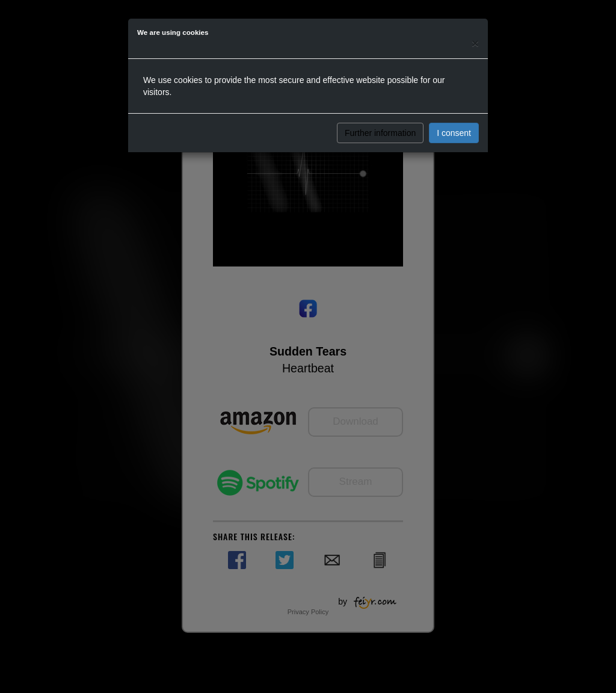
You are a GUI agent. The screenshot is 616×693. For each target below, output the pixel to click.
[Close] (475, 43)
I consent (454, 133)
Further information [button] (380, 133)
